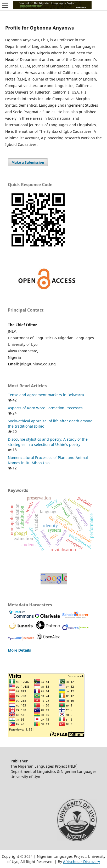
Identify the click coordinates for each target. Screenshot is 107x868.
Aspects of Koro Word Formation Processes (45, 408)
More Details (19, 650)
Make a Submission (28, 162)
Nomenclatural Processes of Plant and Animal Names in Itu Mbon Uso (48, 460)
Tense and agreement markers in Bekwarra (46, 395)
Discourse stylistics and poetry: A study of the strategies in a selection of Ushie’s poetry (48, 442)
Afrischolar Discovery (81, 862)
